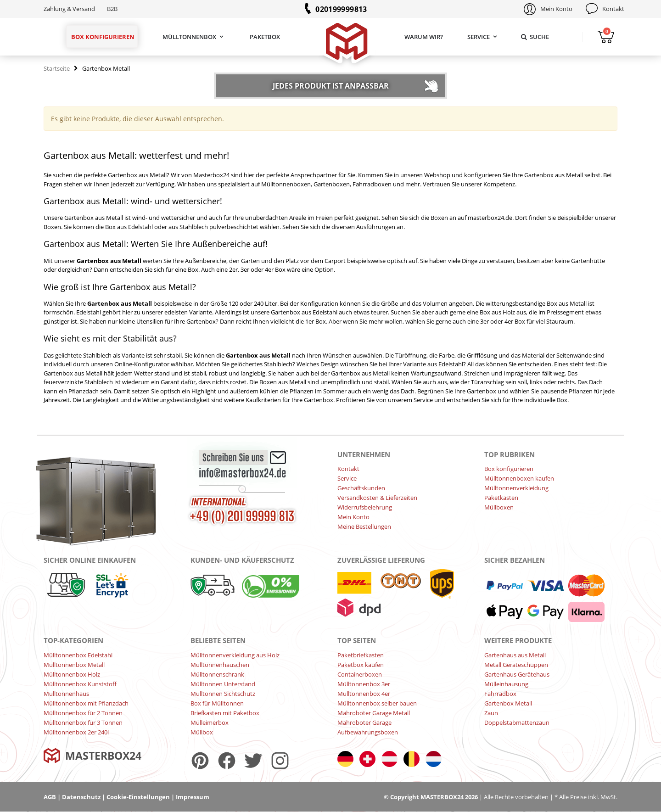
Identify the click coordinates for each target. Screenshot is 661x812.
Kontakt (613, 9)
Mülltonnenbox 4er (364, 694)
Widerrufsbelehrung (365, 507)
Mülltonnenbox (189, 37)
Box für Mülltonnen (217, 703)
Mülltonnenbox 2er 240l (76, 732)
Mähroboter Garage (364, 722)
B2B (112, 9)
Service (479, 37)
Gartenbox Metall (508, 703)
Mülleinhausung (506, 684)
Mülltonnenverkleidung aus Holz (235, 655)
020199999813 (341, 9)
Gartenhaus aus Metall (515, 655)
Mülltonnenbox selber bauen (377, 703)
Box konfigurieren (103, 37)
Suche (535, 37)
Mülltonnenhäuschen (220, 665)
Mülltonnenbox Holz (72, 674)
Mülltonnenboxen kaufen (519, 478)
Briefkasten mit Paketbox (225, 713)
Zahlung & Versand (69, 9)
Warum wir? (424, 37)
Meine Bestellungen (364, 526)
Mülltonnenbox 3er (364, 684)
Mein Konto (556, 9)
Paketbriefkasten (361, 655)
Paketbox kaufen (361, 665)
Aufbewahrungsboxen (368, 732)
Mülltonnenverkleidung (516, 488)
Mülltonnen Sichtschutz (223, 694)
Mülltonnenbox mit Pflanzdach (86, 703)
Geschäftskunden (361, 488)
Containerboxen (360, 674)
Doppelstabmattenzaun (517, 722)
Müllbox (202, 732)
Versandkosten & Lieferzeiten (377, 498)
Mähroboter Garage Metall (374, 713)
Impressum (193, 797)
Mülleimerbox (210, 722)
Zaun (491, 713)
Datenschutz (81, 797)
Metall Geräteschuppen (516, 665)
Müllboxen (499, 507)
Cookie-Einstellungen (138, 797)
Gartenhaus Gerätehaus (517, 674)
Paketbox (265, 37)
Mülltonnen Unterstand (223, 684)
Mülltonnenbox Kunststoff (80, 684)
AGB (50, 797)
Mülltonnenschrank (217, 674)
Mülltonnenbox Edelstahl (78, 655)
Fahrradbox (500, 694)
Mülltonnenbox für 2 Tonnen (83, 713)
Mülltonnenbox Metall (74, 665)
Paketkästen (501, 498)
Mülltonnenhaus (66, 694)
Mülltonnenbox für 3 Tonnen (83, 722)
